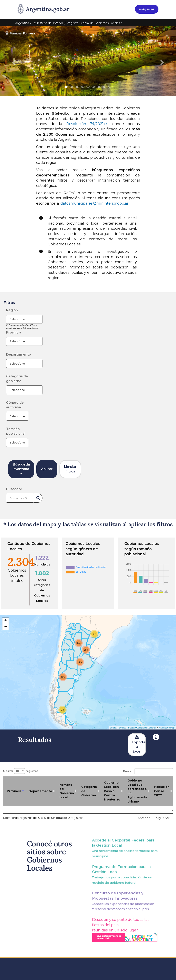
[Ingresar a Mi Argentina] (147, 9)
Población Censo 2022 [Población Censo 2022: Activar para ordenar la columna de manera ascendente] (162, 791)
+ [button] (6, 621)
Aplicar (47, 469)
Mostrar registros (21, 771)
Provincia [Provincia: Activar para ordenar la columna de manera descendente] (14, 791)
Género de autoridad (15, 405)
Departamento (19, 354)
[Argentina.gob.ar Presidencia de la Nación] (43, 9)
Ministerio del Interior (48, 23)
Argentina (22, 23)
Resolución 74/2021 (85, 124)
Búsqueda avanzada (21, 469)
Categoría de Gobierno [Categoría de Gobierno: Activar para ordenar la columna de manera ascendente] (89, 791)
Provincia (14, 332)
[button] (13, 61)
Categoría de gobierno (17, 379)
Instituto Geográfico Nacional (142, 728)
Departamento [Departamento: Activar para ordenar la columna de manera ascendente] (40, 791)
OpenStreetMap (167, 728)
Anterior (144, 818)
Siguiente (163, 818)
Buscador (14, 489)
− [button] (6, 627)
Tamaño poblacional (16, 431)
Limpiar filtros (70, 469)
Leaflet (113, 728)
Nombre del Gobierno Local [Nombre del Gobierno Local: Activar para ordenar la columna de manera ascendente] (67, 791)
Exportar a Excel (139, 744)
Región (12, 310)
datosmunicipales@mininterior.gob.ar (94, 203)
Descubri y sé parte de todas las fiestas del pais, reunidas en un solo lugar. (125, 930)
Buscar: (148, 771)
